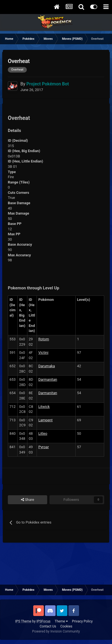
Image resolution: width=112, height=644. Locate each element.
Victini (43, 353)
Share (28, 500)
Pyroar (44, 447)
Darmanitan (48, 379)
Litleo (43, 433)
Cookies (66, 626)
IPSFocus (43, 621)
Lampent (45, 420)
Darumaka (47, 366)
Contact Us (48, 626)
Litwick (44, 407)
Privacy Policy (82, 621)
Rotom (44, 339)
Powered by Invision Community (56, 631)
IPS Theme (23, 621)
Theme (61, 621)
